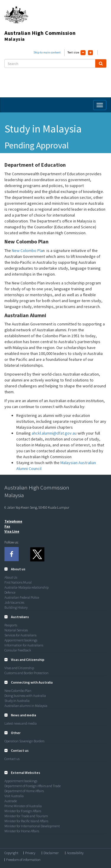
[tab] (55, 569)
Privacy (30, 853)
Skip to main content (47, 52)
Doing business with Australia (25, 696)
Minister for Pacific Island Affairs (26, 821)
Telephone (13, 521)
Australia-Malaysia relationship (26, 587)
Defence (10, 592)
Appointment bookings (21, 640)
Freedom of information (23, 860)
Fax (7, 526)
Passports (11, 625)
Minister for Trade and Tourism (26, 816)
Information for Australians (24, 645)
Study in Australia (17, 701)
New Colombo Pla (27, 250)
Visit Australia (14, 796)
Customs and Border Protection (26, 673)
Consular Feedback (18, 650)
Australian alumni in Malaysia (26, 706)
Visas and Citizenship (19, 668)
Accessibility (75, 853)
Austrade (11, 801)
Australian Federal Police (22, 597)
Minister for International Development (32, 826)
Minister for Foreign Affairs (23, 811)
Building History (16, 607)
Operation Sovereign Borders (24, 741)
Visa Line (12, 531)
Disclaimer (51, 853)
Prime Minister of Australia (23, 806)
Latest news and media (21, 723)
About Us (11, 577)
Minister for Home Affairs (22, 831)
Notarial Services (16, 630)
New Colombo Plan (18, 691)
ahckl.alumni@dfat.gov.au (54, 433)
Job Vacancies (14, 602)
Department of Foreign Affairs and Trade (33, 786)
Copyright (11, 853)
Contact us (12, 759)
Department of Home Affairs (24, 791)
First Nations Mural (18, 582)
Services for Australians (20, 635)
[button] (15, 569)
